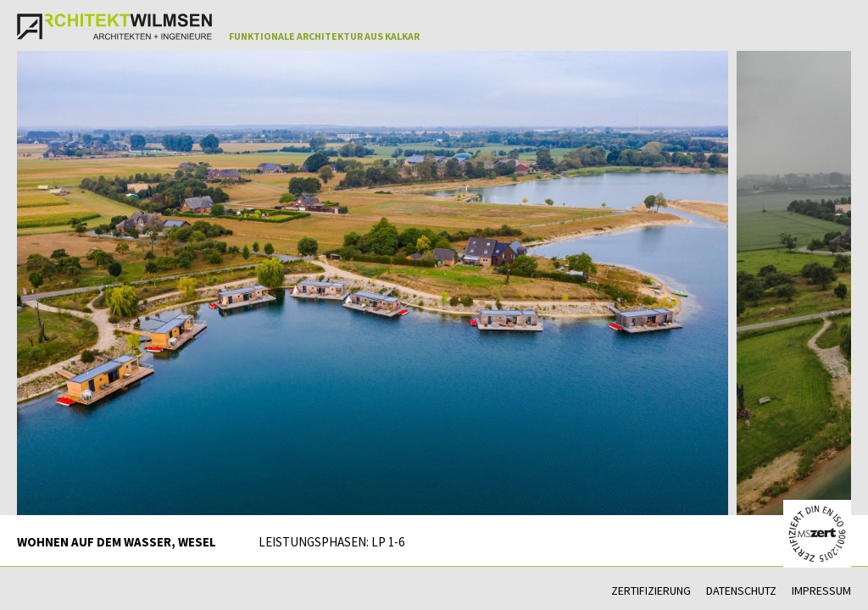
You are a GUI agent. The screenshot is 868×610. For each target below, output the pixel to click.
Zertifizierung (651, 591)
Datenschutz (741, 591)
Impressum (821, 591)
